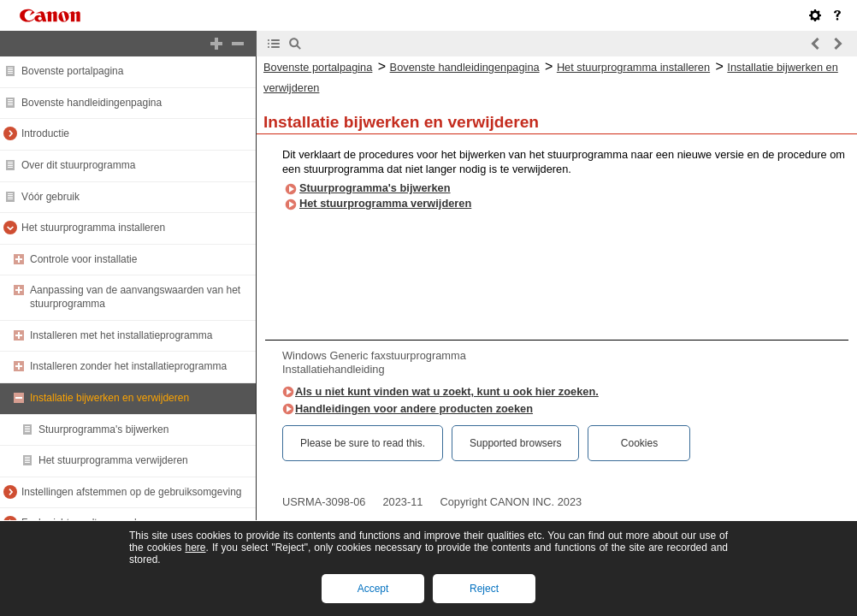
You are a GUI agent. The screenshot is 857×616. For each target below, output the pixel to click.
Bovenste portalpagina (72, 71)
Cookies (639, 443)
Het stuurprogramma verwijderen (113, 460)
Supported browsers (515, 443)
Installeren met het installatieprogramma (121, 335)
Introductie (45, 133)
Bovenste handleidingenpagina (92, 103)
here (195, 548)
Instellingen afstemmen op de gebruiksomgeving (131, 492)
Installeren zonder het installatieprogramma (128, 366)
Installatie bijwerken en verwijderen (109, 398)
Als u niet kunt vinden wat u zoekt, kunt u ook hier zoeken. (447, 391)
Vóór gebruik (50, 197)
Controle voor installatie (83, 259)
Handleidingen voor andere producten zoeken (414, 409)
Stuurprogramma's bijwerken (103, 429)
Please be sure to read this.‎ (363, 443)
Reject (484, 589)
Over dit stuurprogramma (78, 165)
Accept (373, 589)
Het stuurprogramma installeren (93, 228)
